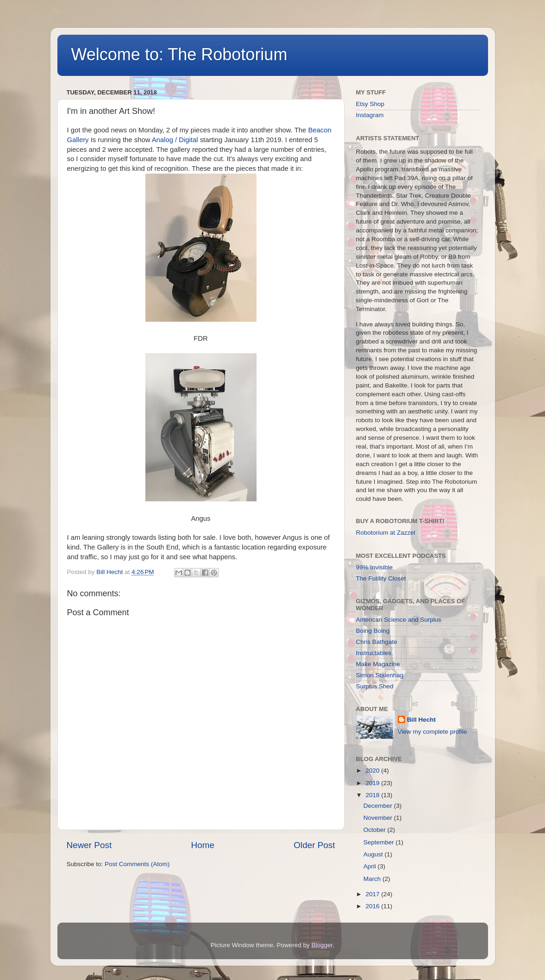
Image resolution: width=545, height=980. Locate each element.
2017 (373, 894)
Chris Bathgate (377, 642)
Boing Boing (373, 631)
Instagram (370, 115)
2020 (373, 771)
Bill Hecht (421, 720)
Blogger (322, 945)
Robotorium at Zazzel (386, 533)
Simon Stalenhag (380, 675)
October (376, 830)
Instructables (374, 653)
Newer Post (89, 845)
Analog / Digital (176, 140)
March (373, 879)
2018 (373, 795)
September (380, 842)
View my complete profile (432, 732)
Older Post (314, 845)
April (371, 866)
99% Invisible (375, 567)
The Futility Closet (381, 578)
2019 (373, 783)
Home (203, 845)
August (374, 854)
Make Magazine (378, 664)
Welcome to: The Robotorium (179, 54)
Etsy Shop (370, 104)
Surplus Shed (375, 686)
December (379, 806)
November (379, 818)
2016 (373, 906)
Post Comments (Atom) (137, 864)
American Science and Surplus (399, 620)
